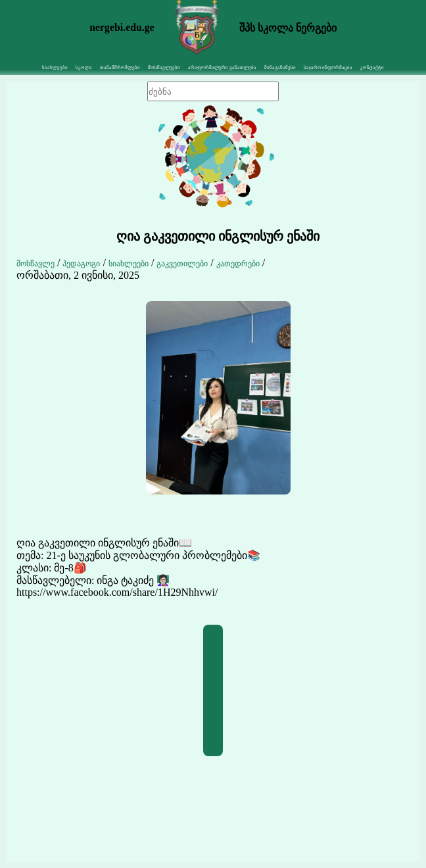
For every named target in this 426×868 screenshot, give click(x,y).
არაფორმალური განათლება (222, 67)
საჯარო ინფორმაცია (328, 67)
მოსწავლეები (164, 67)
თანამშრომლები (120, 67)
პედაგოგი (81, 264)
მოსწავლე (35, 264)
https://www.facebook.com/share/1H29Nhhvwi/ (117, 592)
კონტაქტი (372, 67)
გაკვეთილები (182, 264)
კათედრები (238, 264)
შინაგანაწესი (280, 67)
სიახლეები (129, 264)
